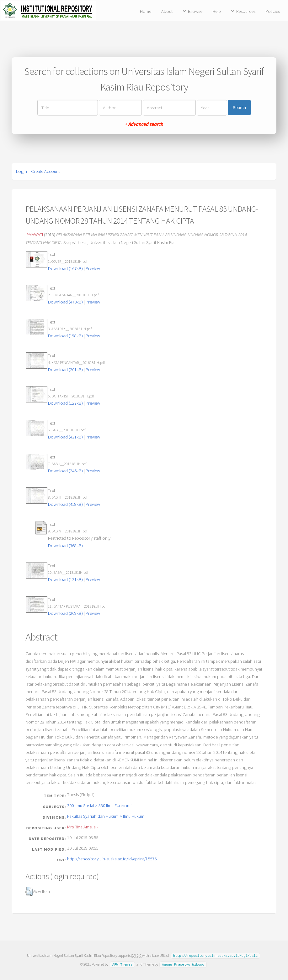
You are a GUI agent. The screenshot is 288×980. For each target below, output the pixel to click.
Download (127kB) (65, 403)
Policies (273, 11)
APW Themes (122, 964)
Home (146, 11)
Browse (195, 11)
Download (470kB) (65, 302)
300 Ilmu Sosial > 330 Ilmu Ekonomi (99, 806)
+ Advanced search (144, 124)
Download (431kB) (65, 437)
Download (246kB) (65, 471)
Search (239, 108)
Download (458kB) (65, 504)
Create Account (45, 171)
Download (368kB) (65, 546)
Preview (93, 268)
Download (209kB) (65, 613)
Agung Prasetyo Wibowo (183, 964)
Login (21, 171)
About (167, 11)
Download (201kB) (65, 370)
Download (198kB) (65, 336)
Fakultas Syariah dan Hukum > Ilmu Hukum (106, 816)
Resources (246, 11)
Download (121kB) (65, 579)
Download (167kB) (65, 268)
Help (217, 11)
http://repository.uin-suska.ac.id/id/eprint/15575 (112, 859)
